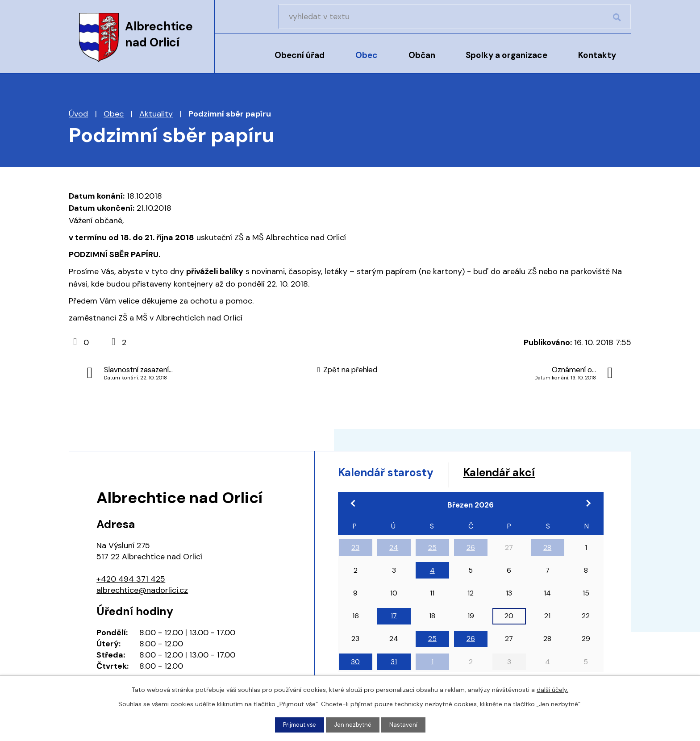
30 (355, 665)
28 (547, 551)
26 (471, 551)
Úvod (237, 61)
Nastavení (406, 724)
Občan (422, 55)
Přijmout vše (298, 724)
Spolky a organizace (506, 55)
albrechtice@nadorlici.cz (142, 590)
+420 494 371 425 (131, 579)
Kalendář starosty (397, 474)
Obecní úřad (300, 55)
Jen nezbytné (354, 724)
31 (394, 665)
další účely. (552, 689)
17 (394, 619)
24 (394, 551)
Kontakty (597, 55)
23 (355, 551)
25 (432, 551)
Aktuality (156, 114)
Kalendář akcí (530, 474)
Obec (367, 55)
